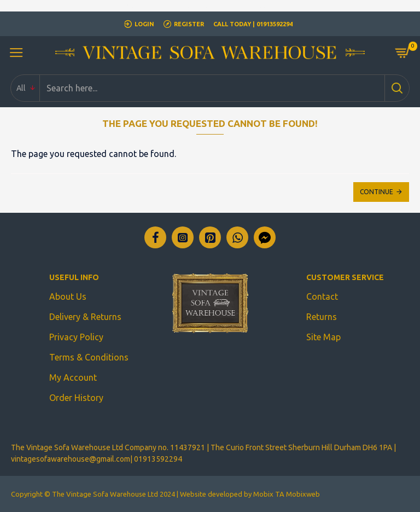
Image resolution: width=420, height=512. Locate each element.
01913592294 (158, 459)
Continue (377, 192)
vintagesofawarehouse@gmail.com (71, 459)
